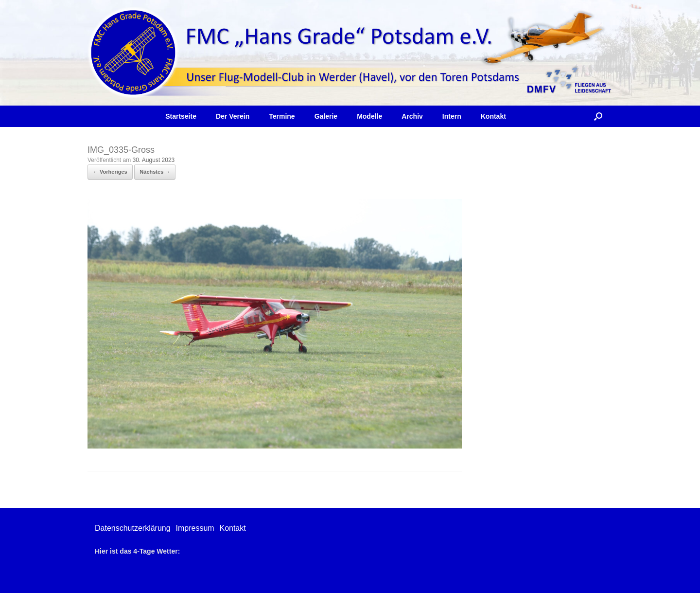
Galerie (326, 116)
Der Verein (233, 116)
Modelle (369, 116)
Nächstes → (155, 172)
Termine (282, 116)
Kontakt (493, 116)
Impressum (195, 528)
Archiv (412, 116)
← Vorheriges (110, 172)
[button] (598, 116)
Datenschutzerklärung (133, 528)
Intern (452, 116)
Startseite (181, 116)
